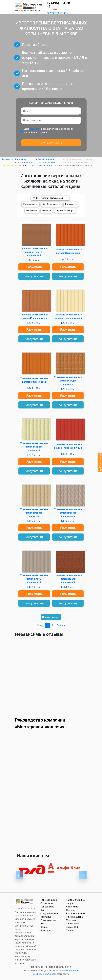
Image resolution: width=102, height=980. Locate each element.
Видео (44, 910)
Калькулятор (100, 463)
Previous (19, 875)
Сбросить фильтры (65, 211)
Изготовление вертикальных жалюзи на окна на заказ (53, 198)
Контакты (46, 917)
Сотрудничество (49, 913)
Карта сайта (72, 907)
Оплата (70, 930)
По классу (70, 204)
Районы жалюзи (49, 900)
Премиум (47, 211)
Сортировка (52, 204)
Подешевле (32, 211)
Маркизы (71, 920)
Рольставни (72, 924)
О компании (47, 903)
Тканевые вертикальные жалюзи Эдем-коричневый (34, 579)
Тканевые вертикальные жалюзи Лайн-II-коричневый (34, 252)
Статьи (44, 927)
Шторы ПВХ (72, 927)
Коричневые (29, 204)
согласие (35, 129)
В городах (46, 930)
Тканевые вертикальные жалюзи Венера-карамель (34, 513)
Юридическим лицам (48, 922)
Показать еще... (51, 617)
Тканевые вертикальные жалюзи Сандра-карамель (68, 381)
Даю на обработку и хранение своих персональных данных (49, 131)
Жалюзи (70, 910)
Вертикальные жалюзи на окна (47, 161)
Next (83, 875)
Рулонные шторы (75, 913)
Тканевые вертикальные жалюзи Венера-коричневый (68, 513)
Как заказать (47, 907)
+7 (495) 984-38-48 (59, 5)
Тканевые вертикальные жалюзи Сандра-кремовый (34, 447)
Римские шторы (75, 917)
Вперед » (62, 625)
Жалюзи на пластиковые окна (24, 161)
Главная (6, 159)
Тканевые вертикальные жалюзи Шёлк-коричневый (68, 579)
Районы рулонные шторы (76, 902)
